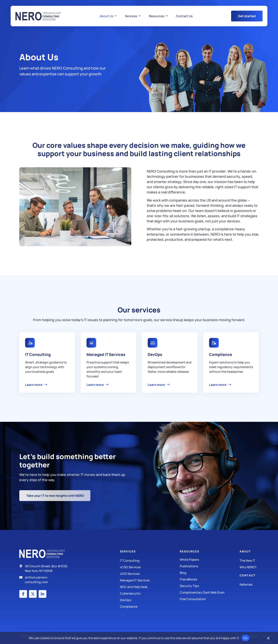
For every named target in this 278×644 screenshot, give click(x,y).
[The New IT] (249, 561)
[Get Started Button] (247, 16)
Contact (248, 575)
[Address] (45, 568)
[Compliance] (150, 607)
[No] (268, 639)
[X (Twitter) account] (33, 594)
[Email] (45, 580)
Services (128, 551)
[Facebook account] (23, 594)
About (245, 551)
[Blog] (210, 573)
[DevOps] (150, 600)
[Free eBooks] (210, 579)
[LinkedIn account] (42, 594)
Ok (245, 638)
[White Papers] (210, 560)
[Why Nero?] (249, 567)
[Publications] (210, 566)
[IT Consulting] (150, 561)
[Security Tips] (210, 586)
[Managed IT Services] (150, 580)
